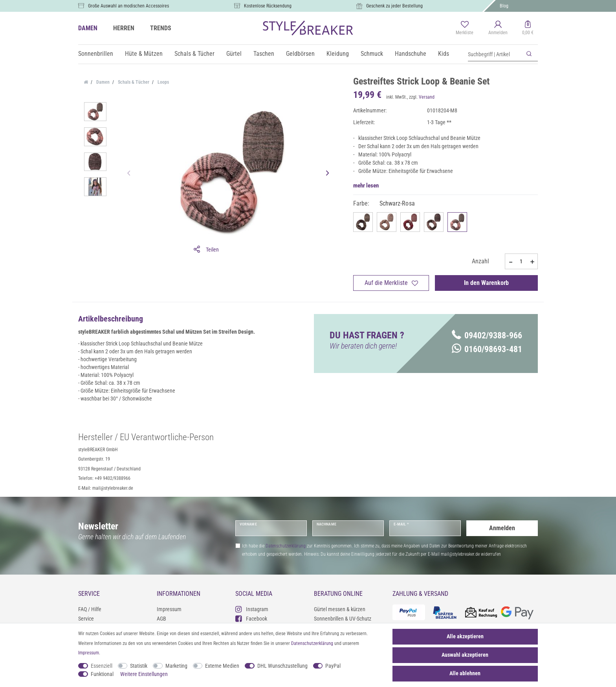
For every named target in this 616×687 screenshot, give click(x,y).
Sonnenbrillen (96, 54)
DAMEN (88, 28)
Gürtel (234, 54)
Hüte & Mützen (144, 54)
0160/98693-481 (487, 349)
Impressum (169, 609)
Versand (427, 97)
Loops (163, 82)
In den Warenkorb (486, 283)
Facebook (251, 618)
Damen (102, 82)
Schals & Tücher (194, 54)
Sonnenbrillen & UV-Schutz (343, 619)
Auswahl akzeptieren (465, 655)
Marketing (176, 666)
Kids (444, 54)
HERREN (124, 28)
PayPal (333, 666)
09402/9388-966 (487, 335)
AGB (161, 619)
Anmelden (502, 528)
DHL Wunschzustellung (282, 666)
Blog (504, 6)
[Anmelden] (498, 28)
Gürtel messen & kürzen (340, 609)
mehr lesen (366, 186)
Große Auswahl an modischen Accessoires (128, 6)
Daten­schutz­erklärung (312, 643)
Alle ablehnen (465, 673)
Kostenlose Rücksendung (268, 6)
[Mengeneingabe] (521, 261)
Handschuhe (411, 54)
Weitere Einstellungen (144, 674)
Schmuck (372, 54)
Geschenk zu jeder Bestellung (394, 6)
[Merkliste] (465, 28)
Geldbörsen (300, 54)
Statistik (139, 666)
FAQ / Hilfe (90, 609)
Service (86, 619)
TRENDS (161, 28)
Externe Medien (222, 666)
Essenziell (102, 666)
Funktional (102, 674)
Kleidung (338, 54)
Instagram (252, 609)
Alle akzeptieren (465, 636)
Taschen (264, 54)
